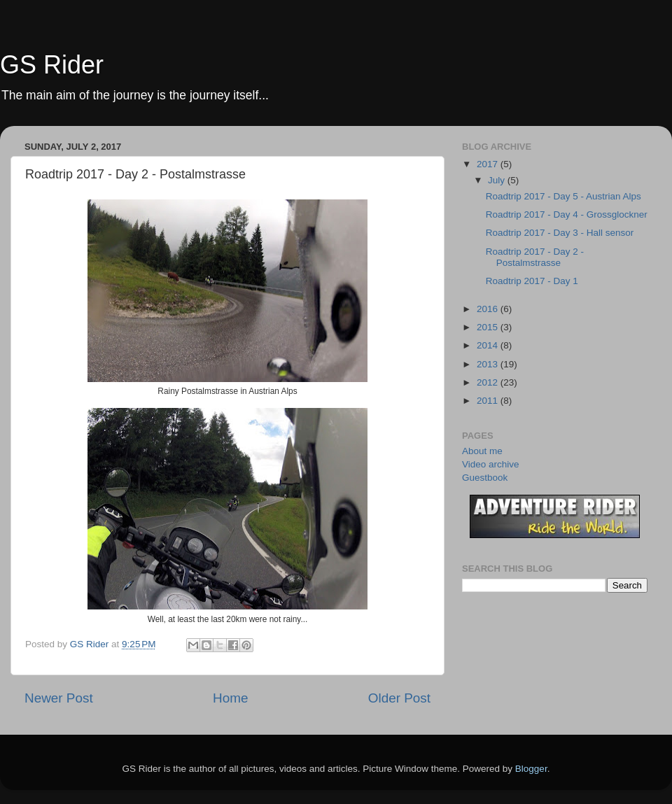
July (498, 180)
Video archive (491, 464)
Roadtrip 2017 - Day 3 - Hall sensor (560, 233)
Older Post (399, 698)
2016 (489, 309)
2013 (489, 364)
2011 (489, 401)
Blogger (531, 769)
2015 (489, 327)
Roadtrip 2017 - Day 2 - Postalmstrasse (535, 257)
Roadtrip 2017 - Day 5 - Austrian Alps (563, 196)
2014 (489, 345)
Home (230, 698)
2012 (489, 382)
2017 (489, 164)
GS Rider (52, 65)
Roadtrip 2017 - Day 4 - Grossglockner (567, 214)
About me (482, 451)
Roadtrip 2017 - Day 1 (532, 281)
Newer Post (59, 698)
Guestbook (485, 478)
